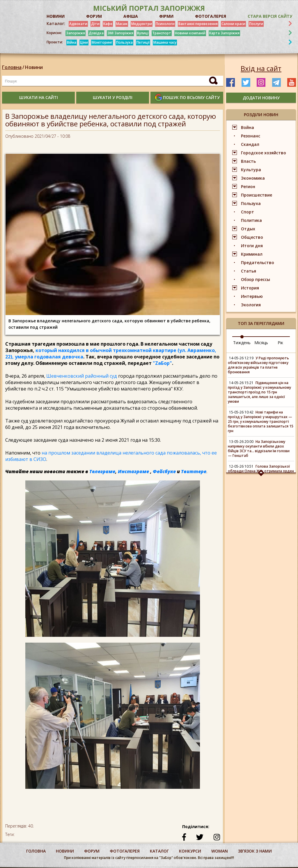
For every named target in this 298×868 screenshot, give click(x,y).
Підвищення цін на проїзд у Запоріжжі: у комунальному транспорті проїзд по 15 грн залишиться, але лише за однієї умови (259, 392)
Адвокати (78, 24)
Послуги (256, 24)
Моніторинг (102, 42)
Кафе (108, 24)
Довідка (96, 33)
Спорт (248, 212)
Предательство (258, 262)
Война (248, 127)
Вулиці (143, 33)
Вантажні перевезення (198, 24)
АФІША (131, 16)
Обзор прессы (256, 279)
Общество (252, 237)
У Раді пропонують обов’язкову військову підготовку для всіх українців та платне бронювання (258, 365)
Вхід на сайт (261, 68)
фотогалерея (125, 851)
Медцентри (142, 24)
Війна (72, 42)
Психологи (165, 24)
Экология (251, 305)
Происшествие (257, 195)
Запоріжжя (76, 33)
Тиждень (242, 343)
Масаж (122, 24)
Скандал (250, 144)
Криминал (252, 254)
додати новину (261, 98)
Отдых (248, 229)
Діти (95, 24)
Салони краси (233, 24)
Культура (251, 170)
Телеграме (102, 471)
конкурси (190, 851)
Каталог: (56, 24)
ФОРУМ (94, 16)
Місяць (261, 343)
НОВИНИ (56, 16)
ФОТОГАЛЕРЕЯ (211, 16)
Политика (251, 220)
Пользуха (124, 42)
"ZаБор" (162, 363)
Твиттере (194, 471)
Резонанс (251, 136)
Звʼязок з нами (255, 851)
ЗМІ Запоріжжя (120, 33)
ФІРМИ (166, 16)
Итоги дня (252, 246)
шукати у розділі (113, 97)
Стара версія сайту (270, 16)
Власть (248, 161)
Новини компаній (190, 33)
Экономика (253, 178)
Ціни (84, 42)
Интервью (252, 296)
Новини (34, 67)
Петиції (143, 42)
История (250, 288)
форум (92, 851)
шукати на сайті (39, 97)
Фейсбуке (164, 471)
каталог (159, 851)
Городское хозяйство (264, 153)
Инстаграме (133, 471)
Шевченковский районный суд (82, 376)
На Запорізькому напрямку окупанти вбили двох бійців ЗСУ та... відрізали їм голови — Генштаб (259, 449)
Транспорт (162, 33)
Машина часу (165, 42)
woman (220, 851)
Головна (12, 67)
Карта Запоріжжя (224, 33)
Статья (249, 271)
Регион (248, 186)
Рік (280, 343)
